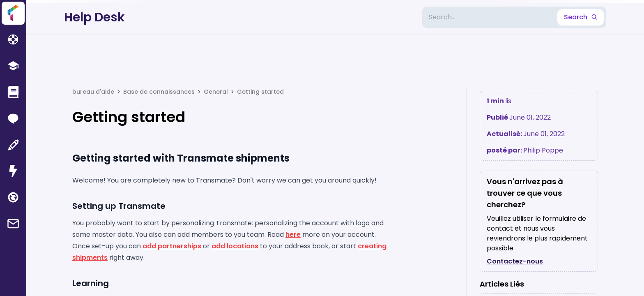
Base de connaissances (159, 92)
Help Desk (94, 17)
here (293, 235)
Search (581, 17)
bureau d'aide (93, 92)
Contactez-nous (515, 261)
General (216, 92)
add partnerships (172, 246)
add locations (235, 246)
